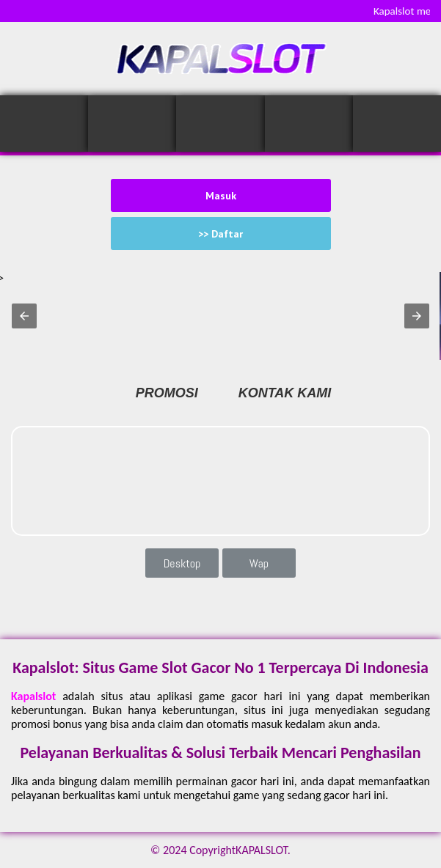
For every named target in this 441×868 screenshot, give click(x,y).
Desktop (182, 563)
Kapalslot (33, 696)
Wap (259, 563)
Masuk (221, 196)
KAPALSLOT (262, 850)
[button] (24, 316)
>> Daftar (220, 234)
